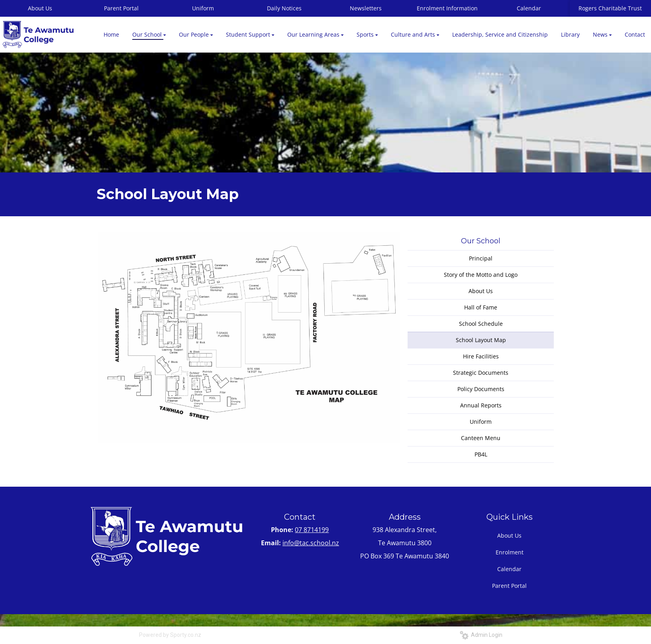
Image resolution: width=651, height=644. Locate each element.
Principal (481, 258)
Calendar (529, 8)
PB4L (481, 454)
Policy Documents (481, 389)
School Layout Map (481, 340)
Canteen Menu (481, 438)
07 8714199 (312, 530)
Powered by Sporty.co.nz (170, 635)
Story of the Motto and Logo (481, 275)
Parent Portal (121, 8)
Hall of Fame (481, 307)
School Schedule (481, 324)
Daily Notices (284, 8)
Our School (481, 241)
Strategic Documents (481, 373)
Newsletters (366, 8)
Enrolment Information (447, 8)
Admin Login (481, 635)
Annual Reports (481, 405)
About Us (481, 291)
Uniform (203, 8)
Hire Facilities (481, 356)
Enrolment (510, 552)
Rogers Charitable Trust (610, 8)
